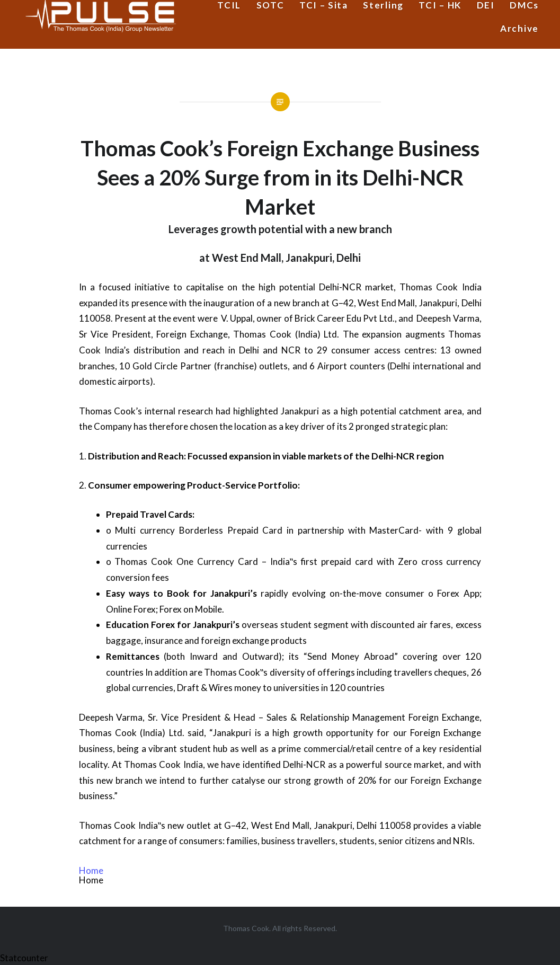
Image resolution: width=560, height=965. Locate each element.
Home (91, 870)
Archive (519, 28)
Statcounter (24, 958)
